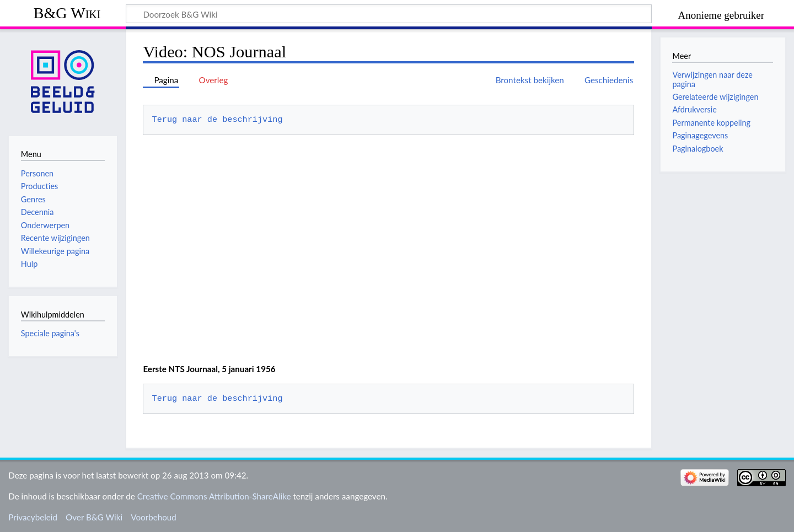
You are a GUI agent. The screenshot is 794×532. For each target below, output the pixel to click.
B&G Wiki (67, 13)
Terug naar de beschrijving (218, 120)
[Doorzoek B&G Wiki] (389, 14)
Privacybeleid (33, 517)
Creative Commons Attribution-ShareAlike (214, 496)
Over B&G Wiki (94, 517)
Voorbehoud (153, 517)
